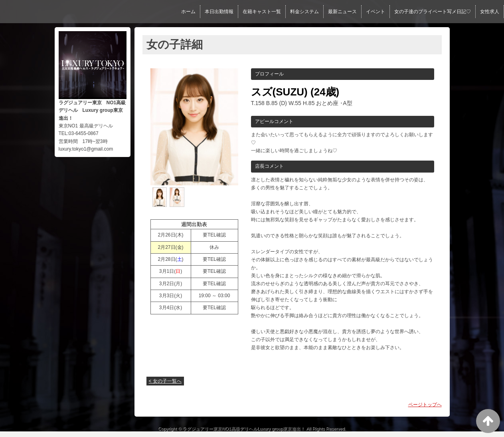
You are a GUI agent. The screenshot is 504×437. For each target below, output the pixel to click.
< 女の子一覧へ (165, 381)
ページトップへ (425, 405)
